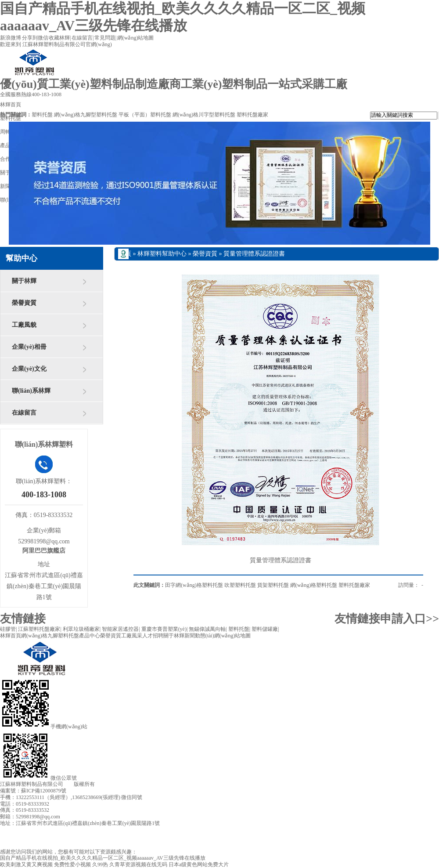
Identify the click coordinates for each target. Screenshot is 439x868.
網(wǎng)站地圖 (136, 38)
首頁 (125, 254)
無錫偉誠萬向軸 (207, 629)
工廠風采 (132, 636)
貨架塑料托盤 (273, 585)
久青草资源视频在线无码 (138, 864)
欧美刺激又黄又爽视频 (26, 864)
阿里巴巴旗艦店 (44, 551)
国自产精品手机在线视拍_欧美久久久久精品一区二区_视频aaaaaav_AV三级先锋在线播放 (103, 858)
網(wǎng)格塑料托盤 (314, 585)
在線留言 (82, 38)
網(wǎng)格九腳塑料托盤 (50, 636)
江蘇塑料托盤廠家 (39, 629)
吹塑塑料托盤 (240, 585)
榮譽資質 (24, 303)
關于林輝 (24, 281)
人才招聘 (153, 636)
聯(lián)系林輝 (31, 391)
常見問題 (105, 38)
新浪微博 (11, 38)
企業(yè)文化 (29, 369)
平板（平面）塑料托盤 (145, 115)
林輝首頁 (11, 636)
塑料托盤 (42, 115)
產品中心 (90, 636)
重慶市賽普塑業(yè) (164, 629)
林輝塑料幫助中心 (162, 254)
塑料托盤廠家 (252, 115)
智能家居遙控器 (120, 629)
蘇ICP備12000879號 (44, 791)
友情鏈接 (23, 619)
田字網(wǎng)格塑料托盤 (194, 585)
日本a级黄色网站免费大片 (199, 864)
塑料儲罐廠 (265, 629)
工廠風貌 (24, 325)
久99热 (100, 864)
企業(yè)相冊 (29, 347)
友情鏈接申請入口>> (387, 619)
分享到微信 (35, 38)
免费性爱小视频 (72, 864)
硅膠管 (8, 629)
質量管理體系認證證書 (254, 254)
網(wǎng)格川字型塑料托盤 (204, 115)
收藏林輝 (59, 38)
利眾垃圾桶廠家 (81, 629)
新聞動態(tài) (199, 636)
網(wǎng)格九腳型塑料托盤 (86, 115)
